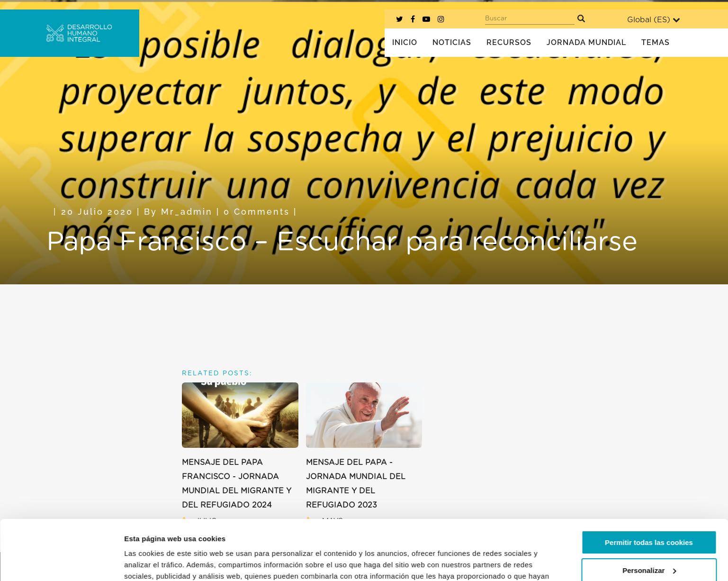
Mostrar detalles (152, 562)
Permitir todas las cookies (649, 491)
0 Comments (257, 212)
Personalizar (649, 519)
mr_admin (187, 212)
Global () (654, 20)
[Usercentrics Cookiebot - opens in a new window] (61, 563)
